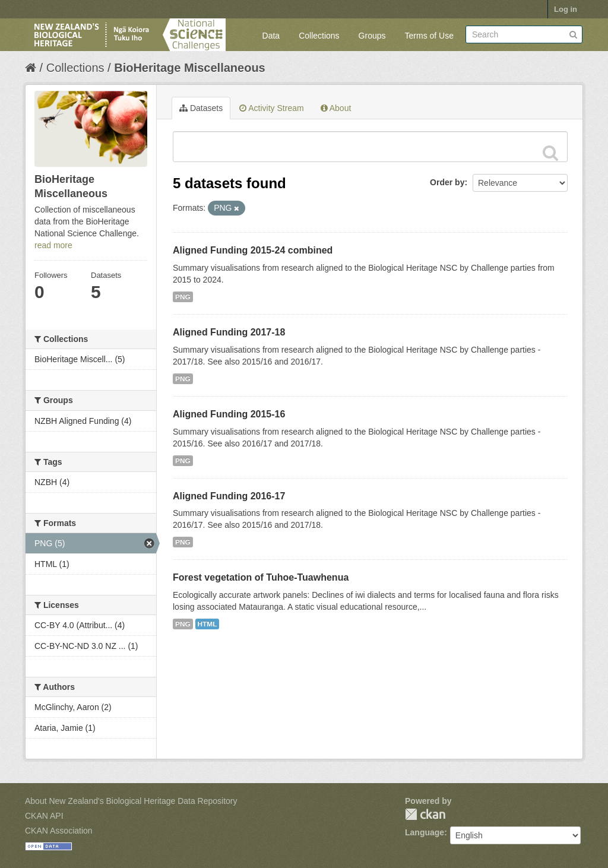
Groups (372, 36)
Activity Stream (271, 108)
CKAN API (44, 816)
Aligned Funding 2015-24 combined (253, 250)
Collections (319, 36)
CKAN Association (59, 831)
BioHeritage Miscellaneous (190, 68)
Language (425, 832)
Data (271, 36)
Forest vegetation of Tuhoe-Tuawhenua (261, 577)
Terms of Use (429, 36)
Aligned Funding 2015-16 (229, 414)
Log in (566, 9)
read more (53, 245)
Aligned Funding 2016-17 (229, 496)
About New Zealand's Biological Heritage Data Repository (131, 801)
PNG (183, 297)
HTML (208, 624)
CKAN (425, 814)
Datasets (201, 108)
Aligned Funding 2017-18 (229, 332)
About (336, 108)
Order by (447, 182)
